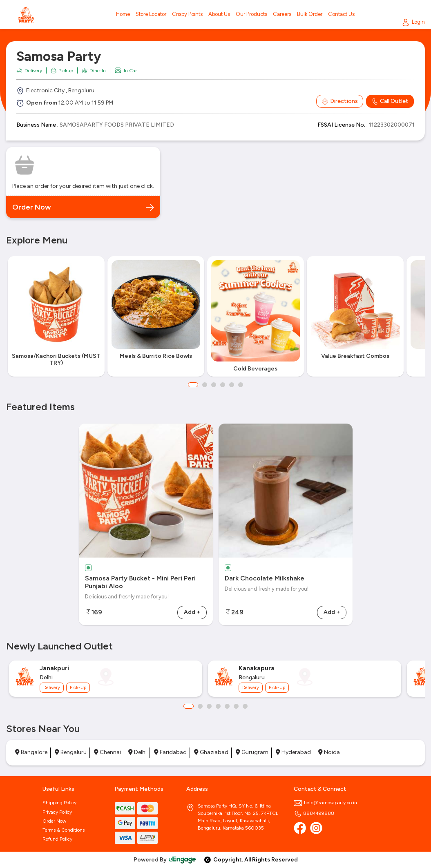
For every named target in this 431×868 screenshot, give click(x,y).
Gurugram (252, 752)
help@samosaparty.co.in (325, 803)
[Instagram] (316, 828)
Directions (340, 101)
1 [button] (193, 385)
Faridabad (170, 752)
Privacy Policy (57, 812)
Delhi (137, 752)
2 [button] (205, 385)
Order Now (54, 821)
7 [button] (245, 706)
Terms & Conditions (64, 830)
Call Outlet (390, 101)
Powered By (165, 860)
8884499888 (314, 813)
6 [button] (241, 385)
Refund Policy (57, 839)
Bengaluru (71, 752)
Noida (329, 752)
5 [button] (232, 385)
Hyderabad (293, 752)
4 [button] (223, 385)
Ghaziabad (211, 752)
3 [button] (214, 385)
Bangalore (31, 752)
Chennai (107, 752)
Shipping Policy (59, 803)
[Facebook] (300, 828)
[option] (56, 317)
